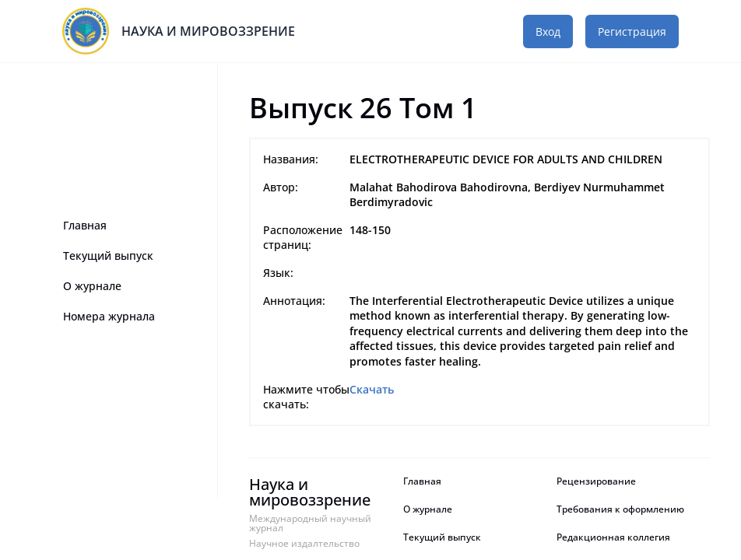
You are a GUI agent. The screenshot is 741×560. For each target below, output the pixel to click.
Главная (85, 225)
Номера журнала (109, 316)
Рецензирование (597, 481)
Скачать (372, 389)
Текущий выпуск (108, 255)
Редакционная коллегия (613, 537)
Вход (548, 31)
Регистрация (632, 31)
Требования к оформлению (620, 509)
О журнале (92, 286)
